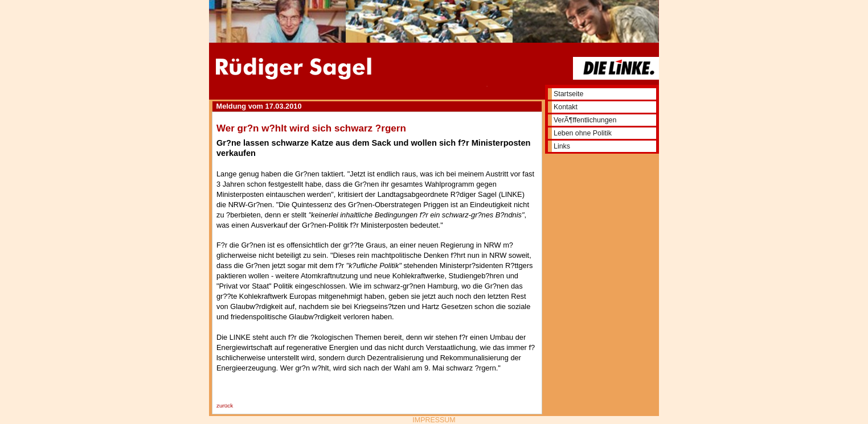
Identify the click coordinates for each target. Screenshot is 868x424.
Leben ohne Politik (583, 133)
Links (562, 146)
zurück (225, 406)
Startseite (568, 94)
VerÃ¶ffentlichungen (585, 120)
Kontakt (566, 107)
